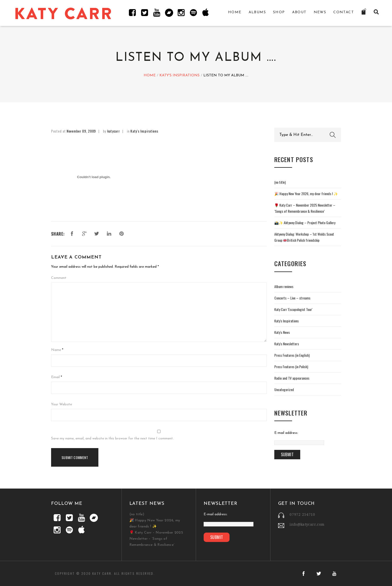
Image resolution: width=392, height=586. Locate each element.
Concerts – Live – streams (292, 298)
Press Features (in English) (292, 355)
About (299, 12)
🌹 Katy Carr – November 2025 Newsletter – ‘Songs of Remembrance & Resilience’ (156, 539)
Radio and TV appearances (292, 378)
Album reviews (284, 286)
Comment (59, 278)
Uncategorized (284, 389)
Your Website (62, 404)
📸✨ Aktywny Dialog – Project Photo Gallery (305, 223)
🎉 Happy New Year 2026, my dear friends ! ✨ (306, 194)
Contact (344, 12)
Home (235, 12)
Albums (257, 12)
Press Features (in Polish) (291, 367)
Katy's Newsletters (287, 344)
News (320, 12)
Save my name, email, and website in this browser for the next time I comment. (112, 439)
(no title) (280, 182)
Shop (279, 12)
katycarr (114, 131)
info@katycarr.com (307, 524)
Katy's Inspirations (179, 76)
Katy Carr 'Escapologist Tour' (293, 309)
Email (55, 377)
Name (56, 350)
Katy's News (282, 332)
